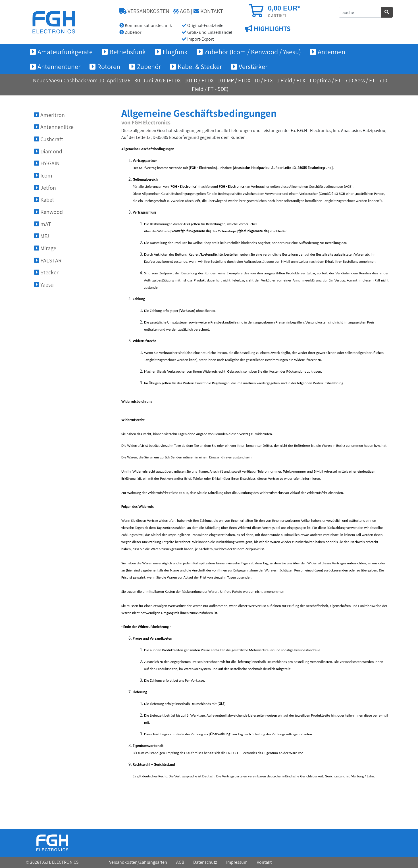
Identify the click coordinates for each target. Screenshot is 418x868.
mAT (43, 224)
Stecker (46, 272)
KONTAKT (208, 11)
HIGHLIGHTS (271, 29)
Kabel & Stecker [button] (200, 66)
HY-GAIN (47, 163)
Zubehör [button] (149, 66)
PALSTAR (48, 260)
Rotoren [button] (109, 66)
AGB (181, 11)
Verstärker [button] (253, 66)
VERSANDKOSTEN (144, 11)
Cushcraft (49, 139)
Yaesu (44, 285)
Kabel (44, 200)
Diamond (48, 151)
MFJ (42, 236)
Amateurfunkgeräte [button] (65, 52)
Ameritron (49, 115)
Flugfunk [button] (175, 52)
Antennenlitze (54, 127)
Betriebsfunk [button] (128, 52)
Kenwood (48, 212)
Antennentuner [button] (59, 66)
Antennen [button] (331, 52)
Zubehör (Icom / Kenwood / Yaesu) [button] (253, 52)
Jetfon (45, 188)
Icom (43, 176)
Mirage (45, 248)
